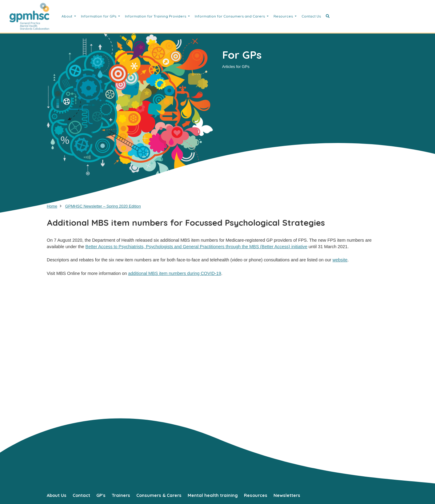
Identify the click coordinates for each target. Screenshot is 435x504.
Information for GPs (99, 16)
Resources (284, 16)
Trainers (121, 495)
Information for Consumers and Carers (230, 16)
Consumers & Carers (159, 495)
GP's (101, 495)
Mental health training (213, 495)
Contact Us (311, 16)
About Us (57, 495)
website (340, 260)
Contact (81, 495)
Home (52, 206)
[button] (328, 16)
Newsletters (287, 495)
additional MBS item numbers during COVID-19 (174, 273)
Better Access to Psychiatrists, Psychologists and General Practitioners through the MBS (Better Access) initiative (196, 247)
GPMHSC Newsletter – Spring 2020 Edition (103, 206)
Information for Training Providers (156, 16)
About (67, 16)
